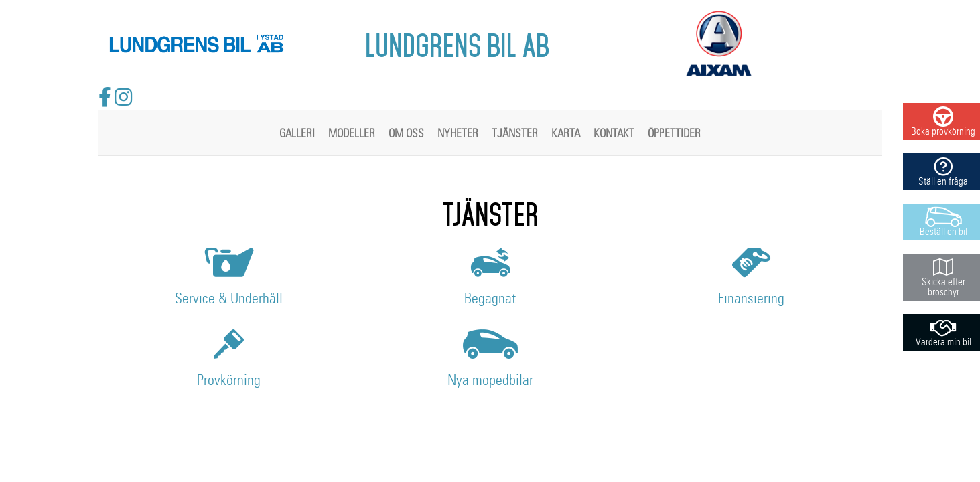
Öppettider (674, 134)
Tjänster (515, 134)
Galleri (297, 134)
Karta (566, 134)
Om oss (406, 134)
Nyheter (458, 134)
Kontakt (614, 134)
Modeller (352, 134)
